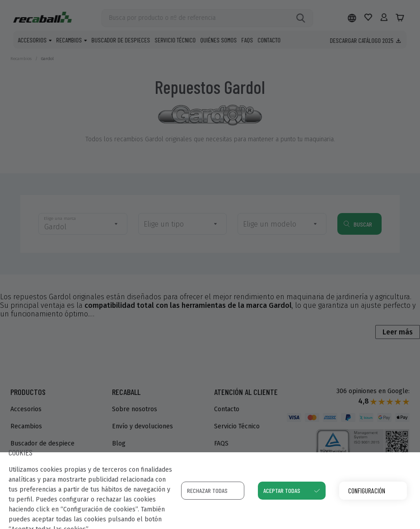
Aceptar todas (282, 490)
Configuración (367, 490)
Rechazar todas (207, 490)
